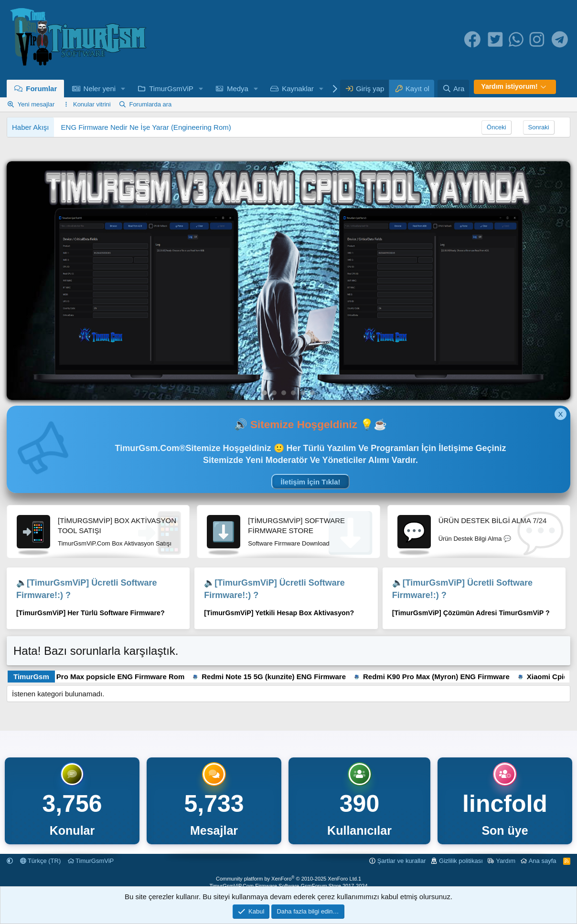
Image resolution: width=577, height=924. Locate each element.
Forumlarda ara (150, 104)
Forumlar (41, 89)
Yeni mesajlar (36, 104)
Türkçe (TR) (41, 861)
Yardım (506, 861)
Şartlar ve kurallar (402, 861)
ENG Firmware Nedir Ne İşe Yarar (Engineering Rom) (146, 127)
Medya (238, 89)
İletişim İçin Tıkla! (310, 482)
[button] (123, 89)
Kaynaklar (298, 89)
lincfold (505, 804)
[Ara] (453, 89)
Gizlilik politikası (461, 861)
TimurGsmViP (171, 89)
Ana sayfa (543, 861)
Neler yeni (100, 89)
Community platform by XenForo (287, 879)
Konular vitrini (92, 104)
